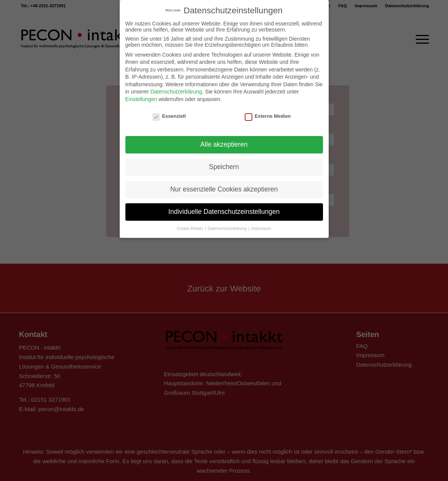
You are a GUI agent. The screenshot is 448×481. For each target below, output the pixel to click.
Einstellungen (141, 93)
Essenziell (169, 110)
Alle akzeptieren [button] (224, 139)
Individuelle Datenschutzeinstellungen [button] (224, 206)
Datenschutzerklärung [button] (228, 223)
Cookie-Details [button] (191, 223)
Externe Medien (268, 110)
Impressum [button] (261, 223)
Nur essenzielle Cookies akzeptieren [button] (224, 184)
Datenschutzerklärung (176, 86)
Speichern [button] (224, 161)
